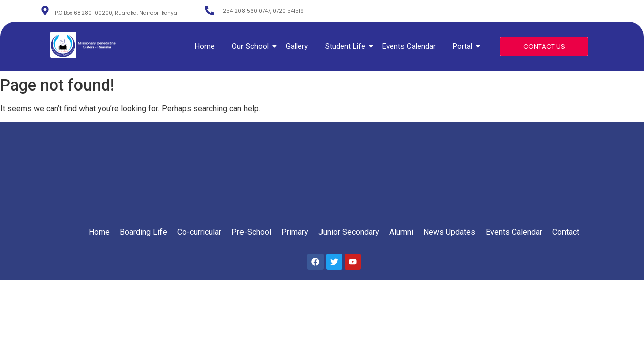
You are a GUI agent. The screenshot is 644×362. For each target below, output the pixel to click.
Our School (252, 46)
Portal (464, 46)
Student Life (347, 46)
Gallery (297, 46)
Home (205, 46)
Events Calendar (409, 46)
